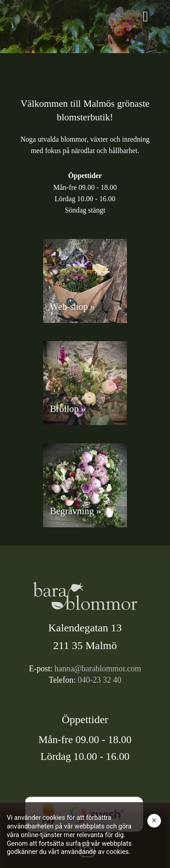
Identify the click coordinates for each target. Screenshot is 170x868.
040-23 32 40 (100, 680)
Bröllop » (68, 409)
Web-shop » (72, 306)
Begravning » (75, 511)
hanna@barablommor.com (98, 669)
